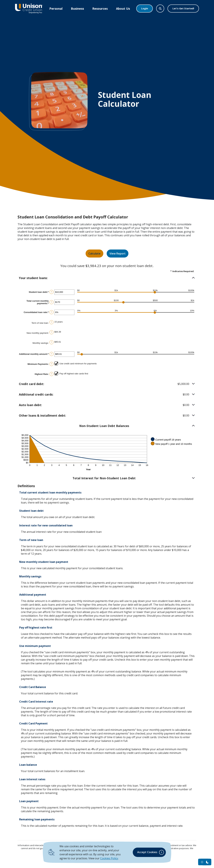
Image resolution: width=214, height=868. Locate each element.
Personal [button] (56, 9)
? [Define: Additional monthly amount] (51, 354)
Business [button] (77, 9)
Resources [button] (100, 9)
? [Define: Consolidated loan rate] (51, 312)
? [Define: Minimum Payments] (51, 364)
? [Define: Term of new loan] (51, 322)
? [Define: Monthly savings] (51, 342)
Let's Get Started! (183, 8)
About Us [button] (123, 9)
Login (145, 8)
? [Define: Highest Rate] (51, 374)
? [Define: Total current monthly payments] (51, 302)
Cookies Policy (109, 858)
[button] (107, 278)
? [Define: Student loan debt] (51, 292)
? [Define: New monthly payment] (51, 332)
